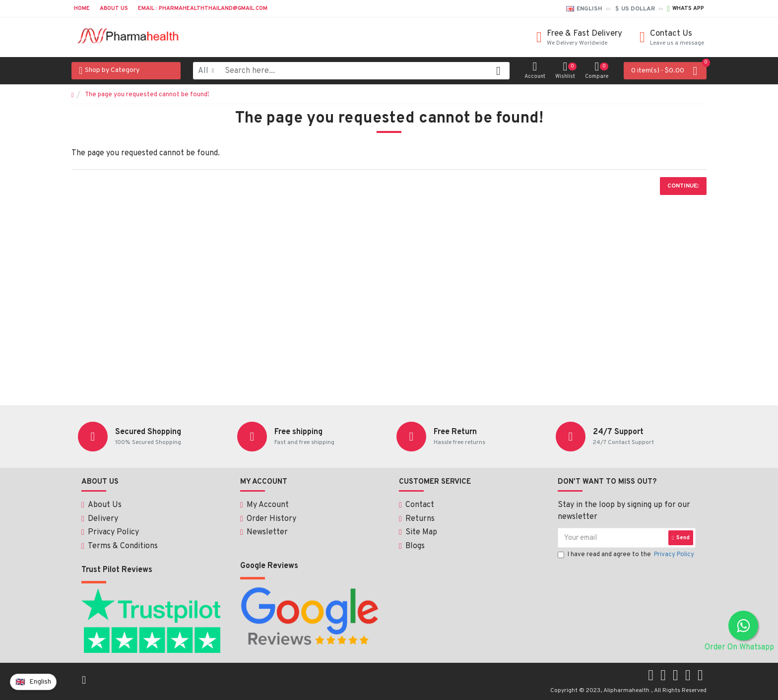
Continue (682, 186)
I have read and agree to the (627, 563)
